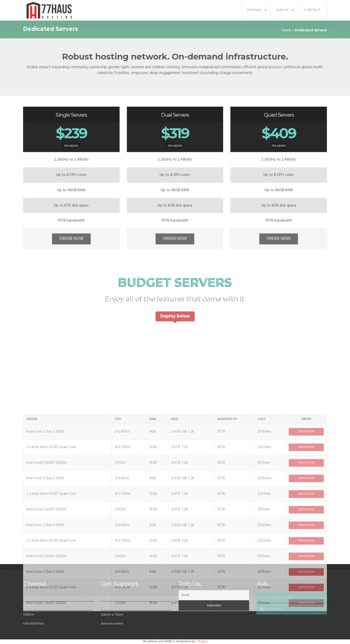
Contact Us (109, 597)
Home (286, 30)
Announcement (112, 624)
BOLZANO (30, 597)
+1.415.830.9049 (276, 598)
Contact (312, 10)
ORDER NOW (71, 239)
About (283, 10)
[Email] (214, 595)
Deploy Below (175, 316)
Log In (105, 606)
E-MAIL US (272, 609)
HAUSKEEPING (34, 624)
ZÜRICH (29, 615)
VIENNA (29, 606)
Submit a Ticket (112, 615)
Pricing (254, 10)
